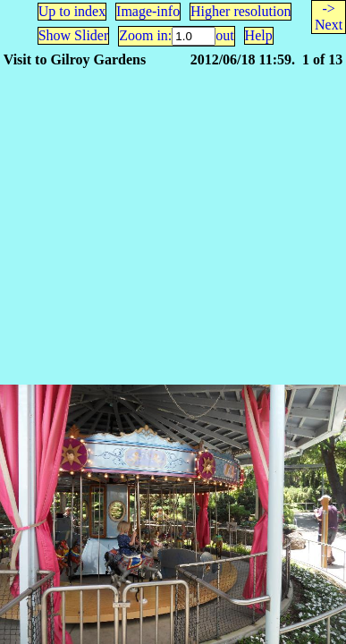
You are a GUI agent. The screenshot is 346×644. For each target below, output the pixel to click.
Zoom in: (145, 35)
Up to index (72, 11)
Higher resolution (241, 11)
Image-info (148, 11)
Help (259, 35)
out (224, 35)
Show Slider (74, 35)
